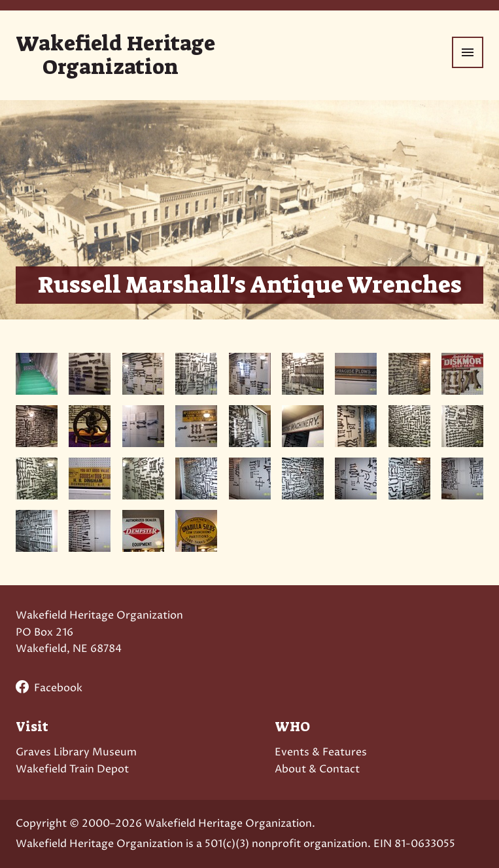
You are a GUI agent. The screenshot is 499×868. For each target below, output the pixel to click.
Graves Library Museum (76, 752)
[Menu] (468, 52)
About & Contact (317, 769)
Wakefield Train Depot (72, 769)
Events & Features (321, 752)
